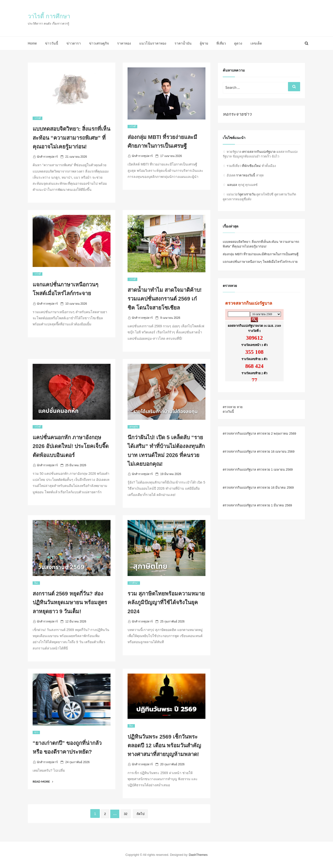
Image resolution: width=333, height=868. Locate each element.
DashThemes (198, 855)
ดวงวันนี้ (228, 412)
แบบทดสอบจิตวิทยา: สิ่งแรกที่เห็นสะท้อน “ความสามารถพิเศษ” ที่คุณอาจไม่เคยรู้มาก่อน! (71, 138)
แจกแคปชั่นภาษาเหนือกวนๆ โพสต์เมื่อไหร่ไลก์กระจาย (260, 262)
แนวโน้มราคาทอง (153, 43)
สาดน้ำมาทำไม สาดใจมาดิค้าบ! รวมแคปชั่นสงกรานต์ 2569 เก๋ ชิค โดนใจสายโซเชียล (165, 299)
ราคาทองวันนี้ (246, 175)
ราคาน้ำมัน (183, 43)
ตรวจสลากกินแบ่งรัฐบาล (259, 152)
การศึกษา (134, 583)
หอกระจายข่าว (237, 114)
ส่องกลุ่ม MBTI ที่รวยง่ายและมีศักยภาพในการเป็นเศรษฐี (261, 254)
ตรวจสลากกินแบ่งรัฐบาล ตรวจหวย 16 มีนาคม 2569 (258, 488)
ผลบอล (232, 185)
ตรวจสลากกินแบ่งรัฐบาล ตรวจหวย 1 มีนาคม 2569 (257, 505)
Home (32, 43)
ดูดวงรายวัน (247, 194)
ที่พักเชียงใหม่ (251, 166)
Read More (43, 781)
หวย (240, 407)
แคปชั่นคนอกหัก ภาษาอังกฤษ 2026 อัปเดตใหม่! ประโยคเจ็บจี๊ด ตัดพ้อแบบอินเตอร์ (71, 446)
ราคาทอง (124, 43)
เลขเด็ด (256, 43)
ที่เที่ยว (221, 43)
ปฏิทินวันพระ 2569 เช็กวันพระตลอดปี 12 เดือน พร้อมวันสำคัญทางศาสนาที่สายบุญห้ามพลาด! (164, 746)
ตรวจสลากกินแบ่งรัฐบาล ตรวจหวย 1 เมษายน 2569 (258, 470)
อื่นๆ (36, 583)
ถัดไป (140, 814)
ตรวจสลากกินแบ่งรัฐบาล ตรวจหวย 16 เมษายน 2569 (259, 452)
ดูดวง (238, 43)
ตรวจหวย (229, 407)
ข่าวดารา (74, 43)
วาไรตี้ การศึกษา (49, 16)
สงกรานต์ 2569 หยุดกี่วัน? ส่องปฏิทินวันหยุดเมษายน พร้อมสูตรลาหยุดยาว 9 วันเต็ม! (70, 603)
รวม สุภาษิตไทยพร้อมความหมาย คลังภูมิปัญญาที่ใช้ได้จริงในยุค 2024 (166, 603)
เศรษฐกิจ (134, 427)
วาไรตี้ (37, 118)
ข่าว (36, 732)
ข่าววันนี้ (52, 43)
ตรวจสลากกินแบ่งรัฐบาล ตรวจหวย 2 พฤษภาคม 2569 (259, 434)
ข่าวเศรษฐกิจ (99, 43)
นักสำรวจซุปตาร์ (47, 157)
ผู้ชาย (204, 43)
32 (126, 814)
